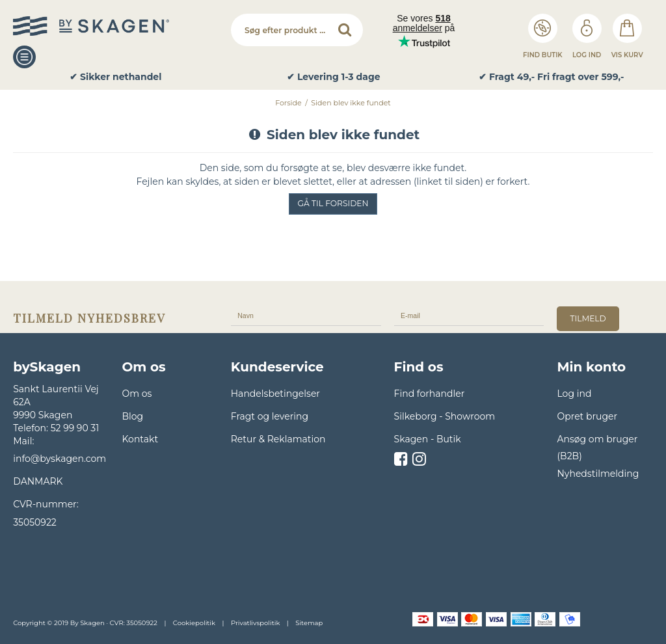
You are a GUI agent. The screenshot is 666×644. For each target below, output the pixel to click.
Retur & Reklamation (278, 439)
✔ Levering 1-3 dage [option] (334, 77)
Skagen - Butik (428, 439)
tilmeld (588, 318)
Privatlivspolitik (255, 623)
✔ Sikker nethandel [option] (115, 77)
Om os (137, 394)
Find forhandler (430, 394)
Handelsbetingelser (275, 394)
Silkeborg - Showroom (445, 416)
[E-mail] (469, 315)
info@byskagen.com (60, 459)
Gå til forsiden (333, 203)
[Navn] (306, 315)
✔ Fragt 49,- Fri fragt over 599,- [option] (551, 77)
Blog (132, 416)
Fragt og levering (270, 416)
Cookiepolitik (194, 623)
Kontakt (140, 439)
